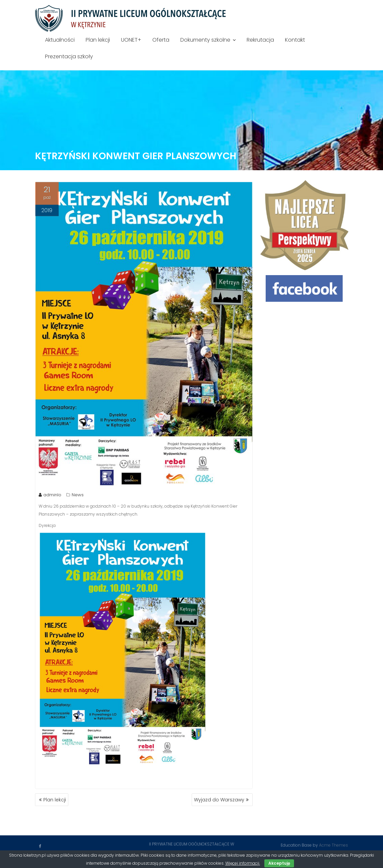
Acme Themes (333, 845)
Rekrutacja (260, 40)
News (78, 495)
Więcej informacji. (243, 863)
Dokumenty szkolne (205, 40)
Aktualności (60, 40)
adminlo (50, 495)
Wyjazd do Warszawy (219, 800)
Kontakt (295, 40)
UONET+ (131, 40)
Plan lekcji (98, 40)
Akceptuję (279, 863)
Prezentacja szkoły (69, 56)
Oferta (161, 40)
